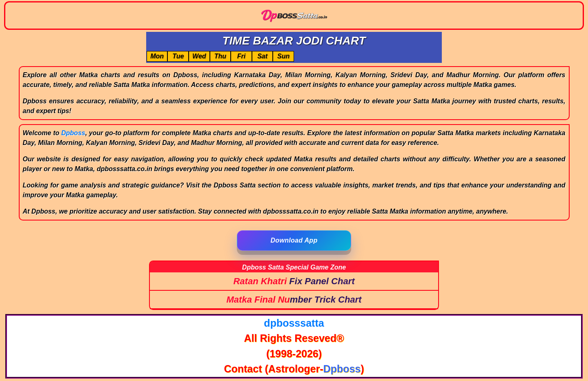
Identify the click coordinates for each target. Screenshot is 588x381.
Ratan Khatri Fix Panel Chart (294, 281)
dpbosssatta (294, 323)
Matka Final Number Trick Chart (294, 300)
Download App (294, 240)
